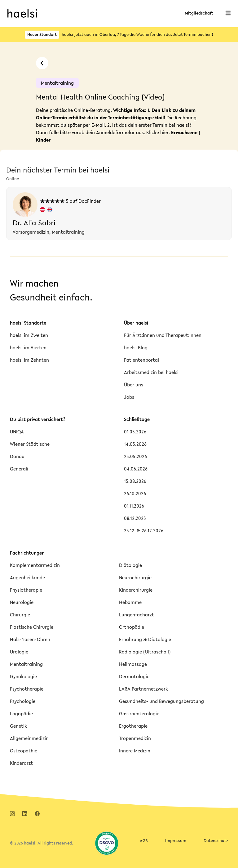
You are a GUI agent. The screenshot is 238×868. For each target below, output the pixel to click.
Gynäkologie (23, 676)
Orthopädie (132, 627)
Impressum (176, 841)
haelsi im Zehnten (29, 360)
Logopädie (21, 713)
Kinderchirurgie (136, 590)
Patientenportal (141, 360)
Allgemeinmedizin (29, 738)
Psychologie (23, 701)
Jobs (129, 397)
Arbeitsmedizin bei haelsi (151, 372)
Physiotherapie (26, 590)
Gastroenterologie (139, 713)
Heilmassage (133, 664)
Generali (19, 469)
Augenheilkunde (27, 577)
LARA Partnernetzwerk (143, 689)
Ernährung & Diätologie (145, 639)
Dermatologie (134, 676)
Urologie (19, 652)
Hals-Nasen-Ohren (30, 639)
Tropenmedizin (135, 738)
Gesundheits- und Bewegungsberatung (161, 701)
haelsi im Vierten (28, 347)
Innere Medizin (135, 751)
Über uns (134, 385)
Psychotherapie (27, 689)
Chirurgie (20, 615)
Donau (17, 456)
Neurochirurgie (135, 577)
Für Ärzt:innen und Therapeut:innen (163, 335)
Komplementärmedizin (35, 565)
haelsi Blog (136, 347)
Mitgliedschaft (199, 13)
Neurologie (22, 602)
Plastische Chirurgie (32, 627)
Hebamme (130, 602)
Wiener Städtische (30, 444)
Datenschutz (216, 841)
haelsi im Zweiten (29, 335)
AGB (144, 841)
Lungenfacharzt (137, 615)
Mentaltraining (26, 664)
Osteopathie (24, 751)
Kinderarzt (21, 763)
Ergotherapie (133, 726)
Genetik (18, 726)
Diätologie (130, 565)
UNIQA (17, 432)
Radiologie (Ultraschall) (145, 652)
